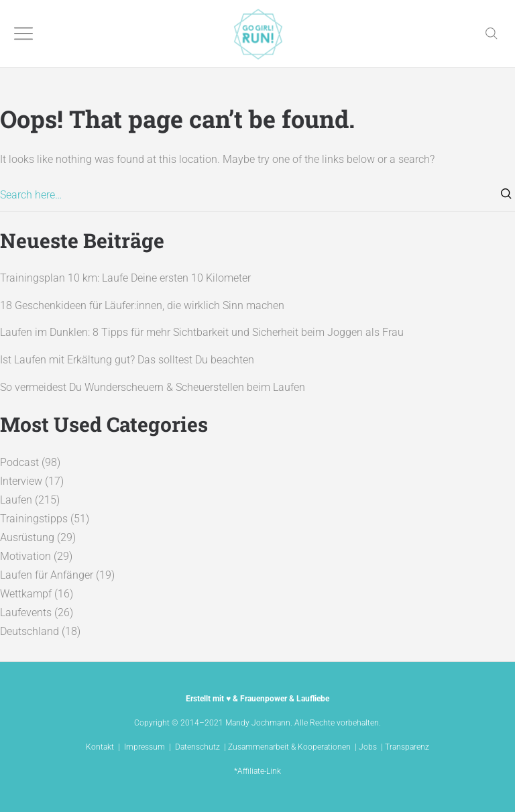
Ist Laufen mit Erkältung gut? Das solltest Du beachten (127, 360)
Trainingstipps (34, 519)
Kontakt (100, 747)
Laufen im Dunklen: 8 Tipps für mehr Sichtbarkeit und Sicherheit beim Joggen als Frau (202, 332)
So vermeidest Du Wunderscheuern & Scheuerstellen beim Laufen (153, 387)
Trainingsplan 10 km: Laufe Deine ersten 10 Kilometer (125, 278)
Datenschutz (197, 747)
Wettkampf (26, 594)
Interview (21, 481)
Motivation (25, 556)
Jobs (368, 747)
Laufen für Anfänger (47, 575)
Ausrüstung (27, 537)
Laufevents (26, 613)
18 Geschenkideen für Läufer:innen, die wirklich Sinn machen (142, 305)
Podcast (19, 462)
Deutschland (30, 631)
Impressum (145, 747)
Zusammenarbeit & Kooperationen (289, 747)
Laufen (16, 500)
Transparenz (407, 747)
